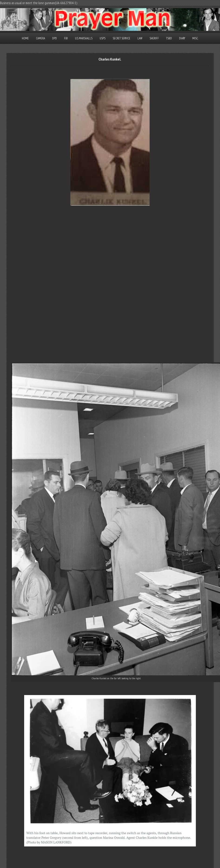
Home (25, 38)
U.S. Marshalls (84, 38)
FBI (66, 38)
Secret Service (121, 38)
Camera (41, 38)
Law (140, 38)
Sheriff (154, 38)
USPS (103, 38)
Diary (182, 38)
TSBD (169, 38)
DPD (55, 38)
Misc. (195, 38)
